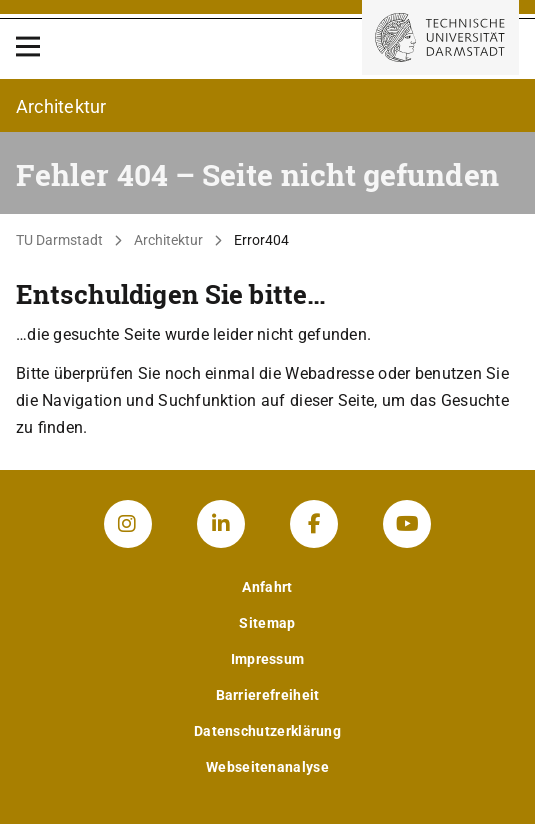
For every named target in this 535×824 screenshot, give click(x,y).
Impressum (268, 659)
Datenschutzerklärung (267, 731)
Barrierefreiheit (268, 695)
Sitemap (267, 623)
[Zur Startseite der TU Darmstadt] (440, 37)
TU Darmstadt (59, 240)
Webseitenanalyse (267, 767)
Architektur (168, 240)
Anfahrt (267, 587)
